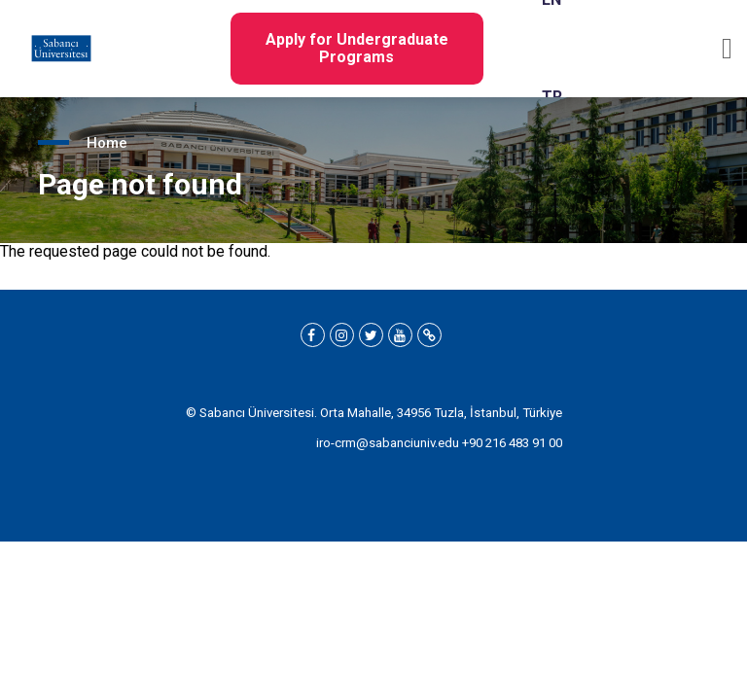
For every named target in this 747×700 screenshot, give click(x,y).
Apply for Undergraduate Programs (357, 49)
